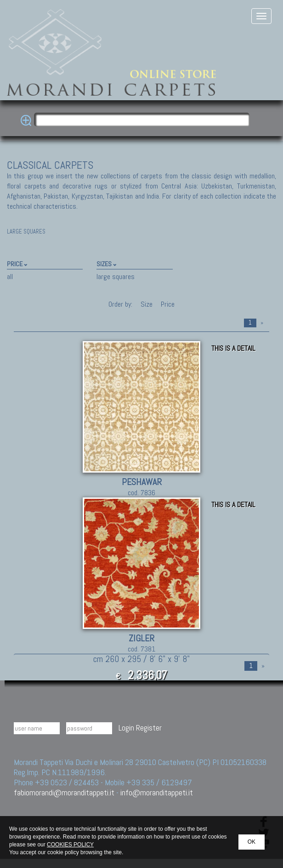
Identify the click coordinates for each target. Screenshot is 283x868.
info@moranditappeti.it (157, 792)
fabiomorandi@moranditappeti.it (64, 792)
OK (252, 842)
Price (167, 304)
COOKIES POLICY (70, 845)
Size (147, 304)
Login (126, 728)
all (10, 277)
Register (149, 728)
